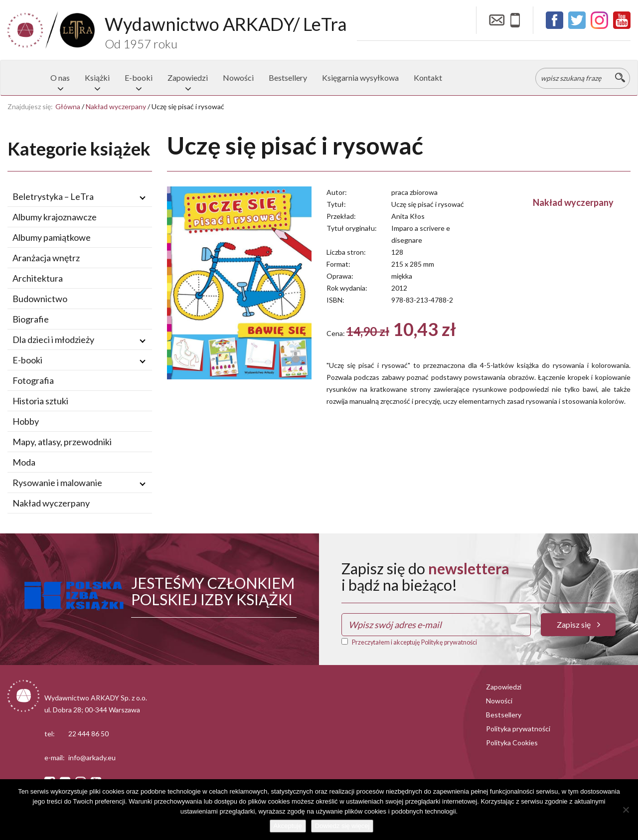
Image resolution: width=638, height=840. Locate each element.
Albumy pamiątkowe (52, 237)
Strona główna (25, 78)
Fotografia (33, 380)
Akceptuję (288, 826)
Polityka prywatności (518, 729)
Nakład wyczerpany (116, 106)
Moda (24, 462)
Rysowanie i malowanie (57, 483)
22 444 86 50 (88, 734)
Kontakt (428, 78)
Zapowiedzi (188, 78)
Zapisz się (578, 624)
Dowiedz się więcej (342, 826)
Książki (97, 78)
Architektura (38, 278)
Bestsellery (288, 78)
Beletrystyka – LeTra (53, 196)
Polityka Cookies (512, 743)
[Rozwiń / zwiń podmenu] (143, 197)
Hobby (26, 421)
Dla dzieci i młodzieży (53, 339)
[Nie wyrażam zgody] (626, 810)
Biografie (31, 319)
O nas (60, 78)
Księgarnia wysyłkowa (360, 78)
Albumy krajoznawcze (55, 217)
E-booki (139, 78)
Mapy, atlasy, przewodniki (62, 442)
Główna (68, 106)
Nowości (238, 78)
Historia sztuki (40, 401)
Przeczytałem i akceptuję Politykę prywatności (414, 642)
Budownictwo (40, 299)
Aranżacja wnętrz (46, 258)
